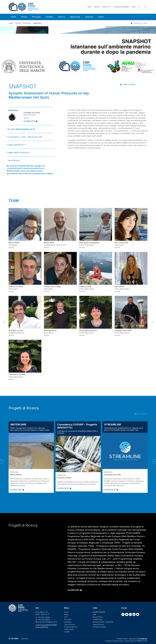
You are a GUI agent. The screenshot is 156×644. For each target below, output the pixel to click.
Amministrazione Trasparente (103, 622)
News (97, 7)
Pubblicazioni (69, 629)
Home (14, 17)
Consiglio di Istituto (99, 627)
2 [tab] (138, 414)
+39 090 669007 (44, 620)
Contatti (107, 7)
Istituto (24, 17)
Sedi (90, 7)
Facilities (50, 17)
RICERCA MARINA (121, 7)
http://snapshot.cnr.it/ (25, 129)
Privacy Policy (98, 617)
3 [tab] (141, 414)
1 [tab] (136, 414)
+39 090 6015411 (44, 617)
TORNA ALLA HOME (140, 23)
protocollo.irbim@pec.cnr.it (47, 622)
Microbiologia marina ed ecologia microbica (26, 171)
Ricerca (62, 17)
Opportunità (75, 17)
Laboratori (68, 622)
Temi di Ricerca (70, 624)
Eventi (102, 17)
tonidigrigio (143, 639)
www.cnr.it (25, 639)
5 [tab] (146, 414)
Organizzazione (98, 624)
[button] (123, 614)
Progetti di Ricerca (23, 23)
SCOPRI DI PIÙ (30, 121)
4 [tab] (143, 414)
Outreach (90, 17)
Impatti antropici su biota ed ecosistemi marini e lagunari (31, 174)
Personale (37, 17)
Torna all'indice (129, 84)
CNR (134, 7)
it (139, 7)
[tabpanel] (31, 457)
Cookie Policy (98, 619)
